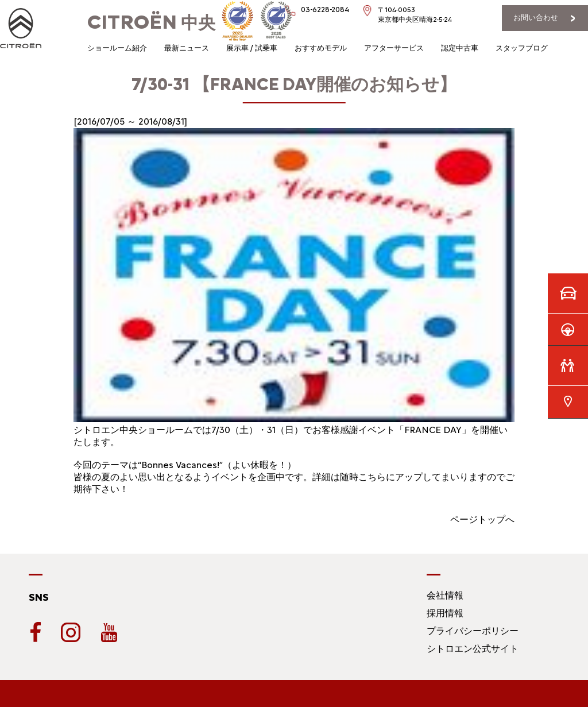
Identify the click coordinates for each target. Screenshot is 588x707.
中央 (151, 23)
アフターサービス (394, 48)
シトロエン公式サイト (473, 649)
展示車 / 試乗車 (252, 48)
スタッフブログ (522, 48)
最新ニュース (187, 48)
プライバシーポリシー (473, 631)
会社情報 (445, 595)
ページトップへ (482, 519)
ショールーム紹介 (117, 48)
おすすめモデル (321, 48)
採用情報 (445, 613)
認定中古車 (460, 48)
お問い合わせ (536, 18)
